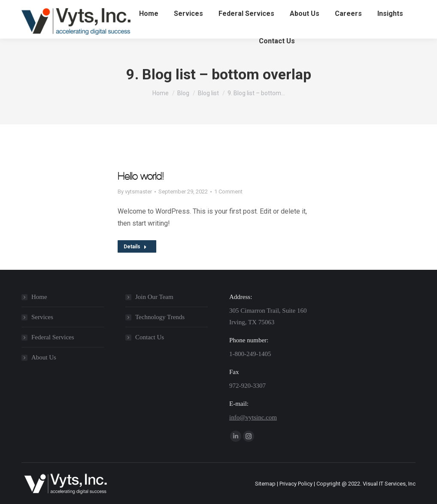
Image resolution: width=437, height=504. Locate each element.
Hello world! (141, 176)
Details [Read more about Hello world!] (135, 247)
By (135, 192)
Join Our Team (154, 297)
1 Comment (228, 192)
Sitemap (265, 484)
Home (39, 297)
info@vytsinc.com (253, 417)
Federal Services (53, 337)
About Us (44, 357)
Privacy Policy (296, 484)
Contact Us (150, 337)
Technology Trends (160, 317)
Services (42, 317)
